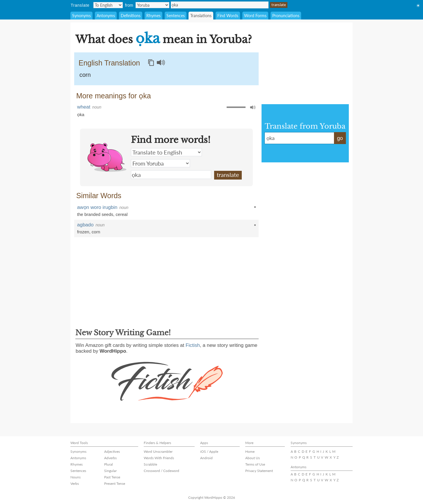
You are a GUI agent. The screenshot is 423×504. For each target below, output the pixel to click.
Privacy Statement (259, 471)
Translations (201, 16)
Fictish (193, 345)
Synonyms (81, 16)
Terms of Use (255, 464)
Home (250, 451)
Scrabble (150, 464)
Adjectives (112, 451)
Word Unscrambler (158, 451)
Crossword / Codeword (161, 471)
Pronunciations (286, 16)
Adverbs (110, 458)
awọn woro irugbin (97, 207)
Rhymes (153, 16)
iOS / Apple (209, 451)
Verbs (75, 483)
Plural (109, 464)
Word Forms (255, 16)
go (340, 138)
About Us (253, 458)
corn (85, 75)
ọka (220, 5)
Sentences (176, 16)
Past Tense (112, 477)
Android (206, 458)
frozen (83, 232)
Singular (110, 471)
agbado (85, 225)
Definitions (131, 16)
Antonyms (106, 16)
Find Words (228, 16)
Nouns (75, 477)
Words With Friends (159, 458)
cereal (122, 214)
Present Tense (115, 483)
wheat (84, 107)
